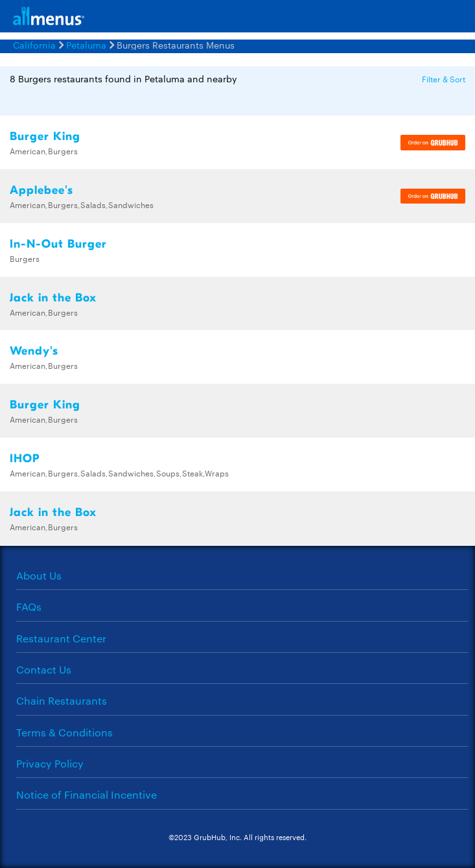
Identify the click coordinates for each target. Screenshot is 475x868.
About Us (39, 575)
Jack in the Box (53, 298)
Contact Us (44, 669)
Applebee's (41, 190)
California (34, 45)
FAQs (29, 606)
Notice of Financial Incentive (87, 794)
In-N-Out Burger (58, 244)
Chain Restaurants (62, 700)
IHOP (25, 459)
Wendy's (34, 351)
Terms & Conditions (64, 732)
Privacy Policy (50, 763)
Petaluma (86, 45)
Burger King (45, 136)
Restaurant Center (61, 638)
